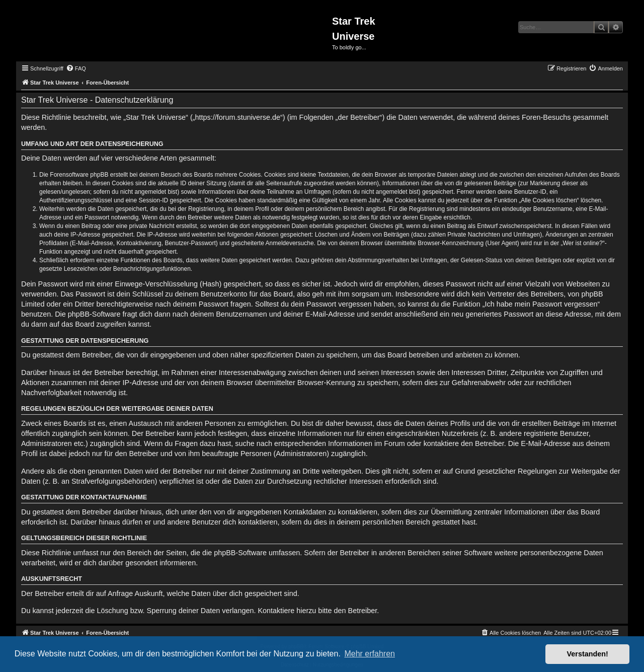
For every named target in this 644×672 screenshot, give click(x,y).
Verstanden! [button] (588, 654)
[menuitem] (76, 68)
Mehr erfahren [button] (370, 654)
